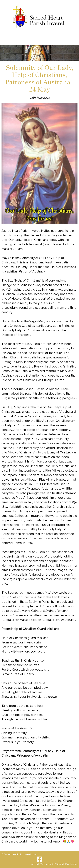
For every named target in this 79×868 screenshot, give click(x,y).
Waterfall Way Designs (66, 864)
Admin (35, 864)
